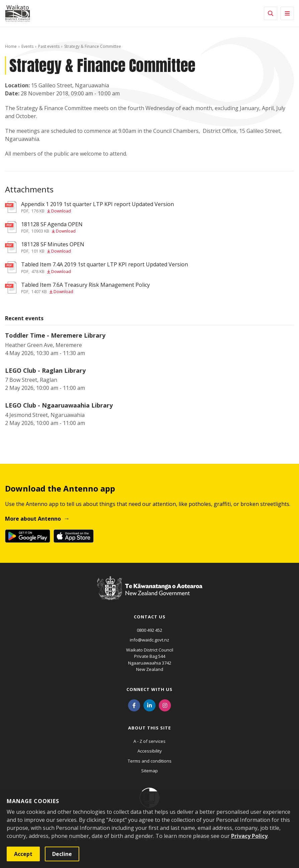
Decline (62, 854)
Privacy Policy (249, 836)
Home (11, 46)
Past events (49, 46)
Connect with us (149, 689)
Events (27, 46)
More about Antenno (33, 519)
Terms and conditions (150, 761)
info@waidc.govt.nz (149, 640)
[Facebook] (134, 705)
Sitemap (149, 771)
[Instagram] (165, 705)
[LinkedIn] (149, 705)
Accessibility (150, 751)
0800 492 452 (149, 630)
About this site (149, 728)
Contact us (150, 617)
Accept (23, 854)
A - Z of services (149, 741)
